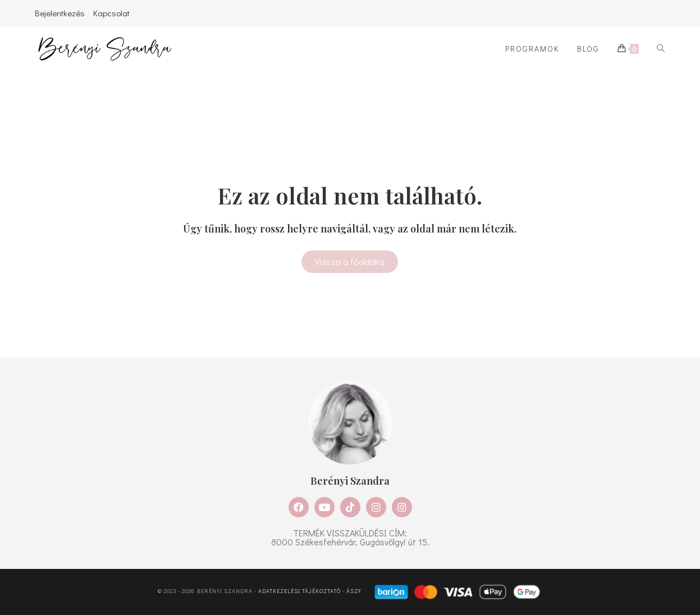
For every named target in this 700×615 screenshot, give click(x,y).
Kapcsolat (111, 13)
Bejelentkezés (60, 13)
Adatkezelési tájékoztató (299, 591)
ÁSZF (354, 591)
